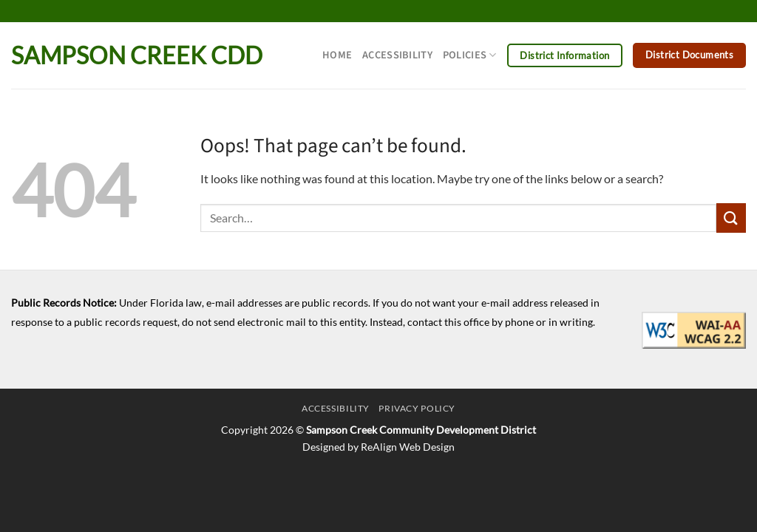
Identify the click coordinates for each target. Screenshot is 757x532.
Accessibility (397, 55)
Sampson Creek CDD (137, 55)
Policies (470, 55)
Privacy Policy (417, 408)
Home (337, 55)
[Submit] (731, 218)
